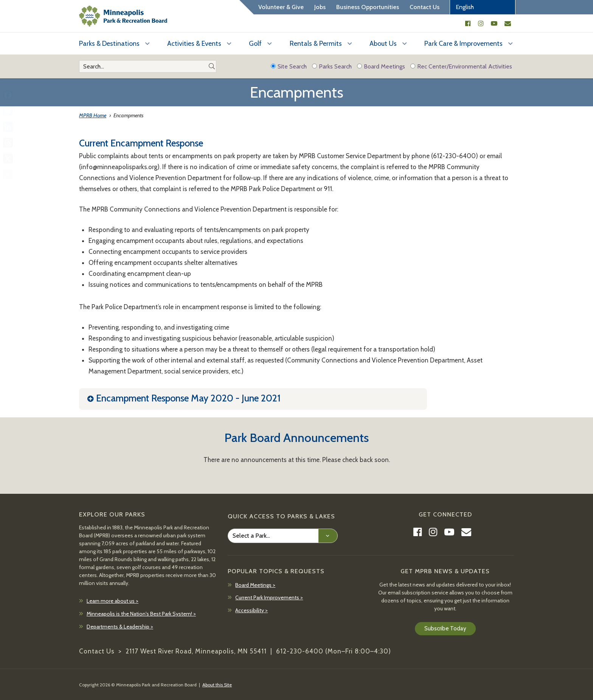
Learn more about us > (113, 601)
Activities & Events (194, 44)
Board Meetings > (255, 585)
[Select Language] (483, 7)
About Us (383, 44)
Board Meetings (381, 66)
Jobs (320, 7)
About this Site (217, 685)
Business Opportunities (368, 7)
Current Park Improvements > (269, 597)
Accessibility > (251, 610)
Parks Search (332, 66)
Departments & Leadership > (120, 627)
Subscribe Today (445, 628)
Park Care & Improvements (463, 44)
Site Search (289, 66)
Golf (255, 44)
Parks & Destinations (109, 44)
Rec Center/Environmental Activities (461, 66)
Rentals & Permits (316, 44)
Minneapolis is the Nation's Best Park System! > (141, 614)
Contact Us (425, 7)
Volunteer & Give (281, 7)
